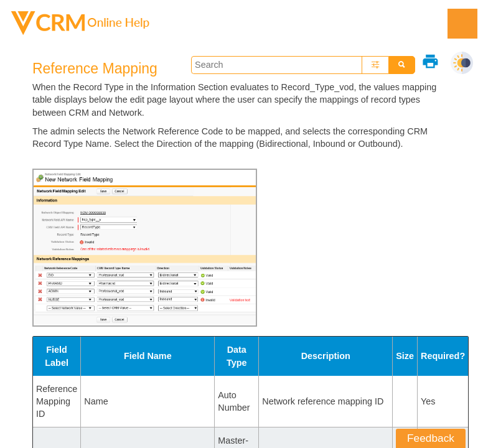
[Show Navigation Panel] (462, 24)
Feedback (431, 438)
